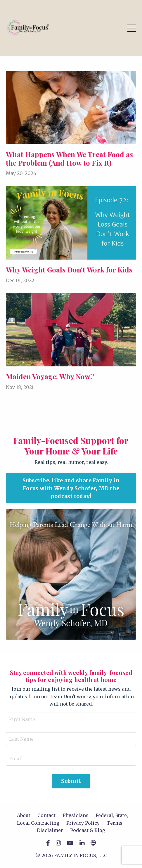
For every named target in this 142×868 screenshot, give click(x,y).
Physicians (76, 815)
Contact (46, 815)
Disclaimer (50, 830)
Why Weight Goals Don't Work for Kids (69, 270)
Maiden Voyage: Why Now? (50, 376)
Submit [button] (71, 781)
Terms (115, 823)
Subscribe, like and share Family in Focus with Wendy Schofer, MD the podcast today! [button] (71, 488)
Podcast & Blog (88, 830)
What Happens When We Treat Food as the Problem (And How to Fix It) (69, 159)
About (24, 815)
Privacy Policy (83, 823)
